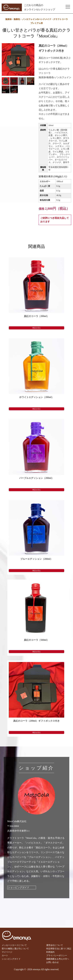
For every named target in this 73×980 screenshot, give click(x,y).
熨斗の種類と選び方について (15, 949)
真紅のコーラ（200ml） (36, 316)
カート (5, 955)
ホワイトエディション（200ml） (36, 397)
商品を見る (36, 328)
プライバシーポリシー (57, 955)
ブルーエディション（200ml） (36, 559)
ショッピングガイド (19, 888)
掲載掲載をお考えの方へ (58, 959)
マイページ (7, 952)
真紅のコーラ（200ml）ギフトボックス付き (36, 721)
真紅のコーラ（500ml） (36, 640)
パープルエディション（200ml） (36, 478)
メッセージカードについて (14, 945)
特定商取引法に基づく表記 (59, 949)
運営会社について (55, 945)
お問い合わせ (52, 962)
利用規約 (50, 952)
